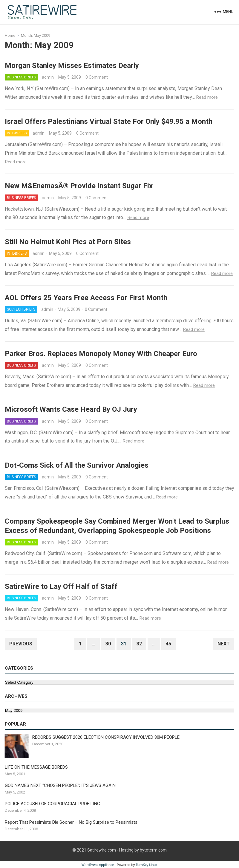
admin (48, 77)
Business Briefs (21, 77)
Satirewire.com (102, 850)
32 (139, 644)
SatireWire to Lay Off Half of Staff (61, 586)
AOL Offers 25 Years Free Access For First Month (86, 298)
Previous (21, 644)
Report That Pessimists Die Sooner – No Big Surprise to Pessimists (71, 822)
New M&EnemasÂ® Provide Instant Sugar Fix (79, 186)
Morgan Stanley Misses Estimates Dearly (72, 66)
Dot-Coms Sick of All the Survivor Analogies (77, 465)
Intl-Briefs (17, 133)
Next (224, 644)
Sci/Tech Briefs (21, 309)
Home (10, 35)
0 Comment (97, 77)
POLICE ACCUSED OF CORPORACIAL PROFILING (52, 804)
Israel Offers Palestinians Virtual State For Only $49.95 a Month (109, 121)
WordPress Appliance (98, 865)
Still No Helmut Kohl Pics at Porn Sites (68, 242)
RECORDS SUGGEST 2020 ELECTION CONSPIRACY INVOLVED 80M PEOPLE (106, 737)
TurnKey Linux (147, 865)
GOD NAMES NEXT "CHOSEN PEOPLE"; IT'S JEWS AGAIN (60, 785)
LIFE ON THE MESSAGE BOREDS (36, 767)
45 (168, 644)
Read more (207, 97)
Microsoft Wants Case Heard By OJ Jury (71, 409)
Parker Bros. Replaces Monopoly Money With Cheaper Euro (101, 354)
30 (108, 644)
